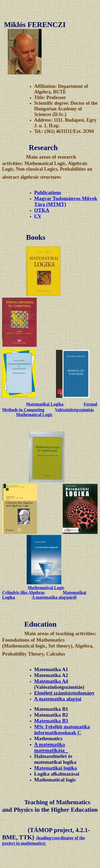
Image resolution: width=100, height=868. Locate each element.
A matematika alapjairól (54, 597)
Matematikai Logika (45, 404)
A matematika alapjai (58, 699)
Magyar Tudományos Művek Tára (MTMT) (66, 201)
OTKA (42, 210)
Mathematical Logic (34, 415)
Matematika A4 (51, 681)
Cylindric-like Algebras (23, 592)
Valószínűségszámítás (74, 410)
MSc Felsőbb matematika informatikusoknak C (62, 730)
